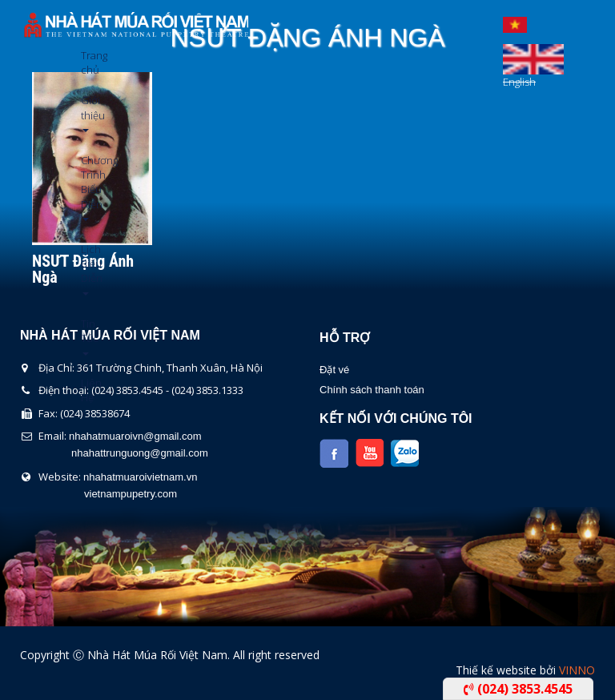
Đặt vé (334, 370)
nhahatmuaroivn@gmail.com (135, 436)
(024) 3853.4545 (518, 689)
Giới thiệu (87, 113)
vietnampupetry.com (131, 494)
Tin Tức (87, 336)
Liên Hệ (87, 390)
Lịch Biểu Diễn (87, 269)
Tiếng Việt (515, 21)
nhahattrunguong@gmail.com (140, 453)
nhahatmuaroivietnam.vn (140, 477)
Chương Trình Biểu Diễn (87, 187)
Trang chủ (87, 62)
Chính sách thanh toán (372, 390)
